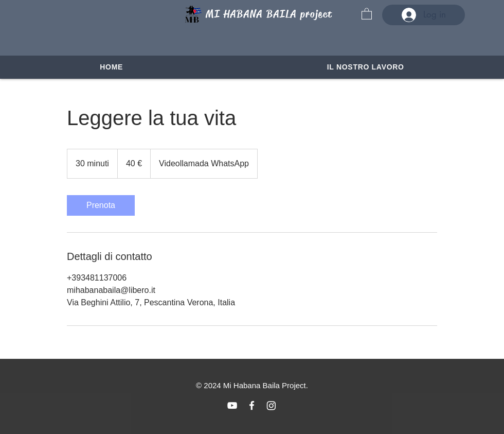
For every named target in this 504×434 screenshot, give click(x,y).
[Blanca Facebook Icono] (252, 405)
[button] (367, 13)
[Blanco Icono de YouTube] (232, 405)
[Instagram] (271, 405)
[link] (101, 205)
